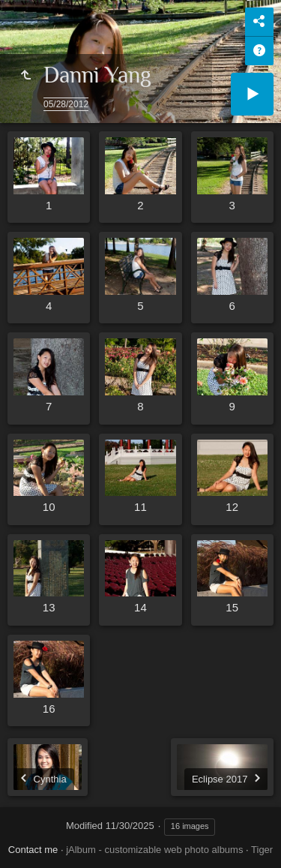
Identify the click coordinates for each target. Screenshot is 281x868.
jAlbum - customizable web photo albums (154, 850)
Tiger (262, 850)
